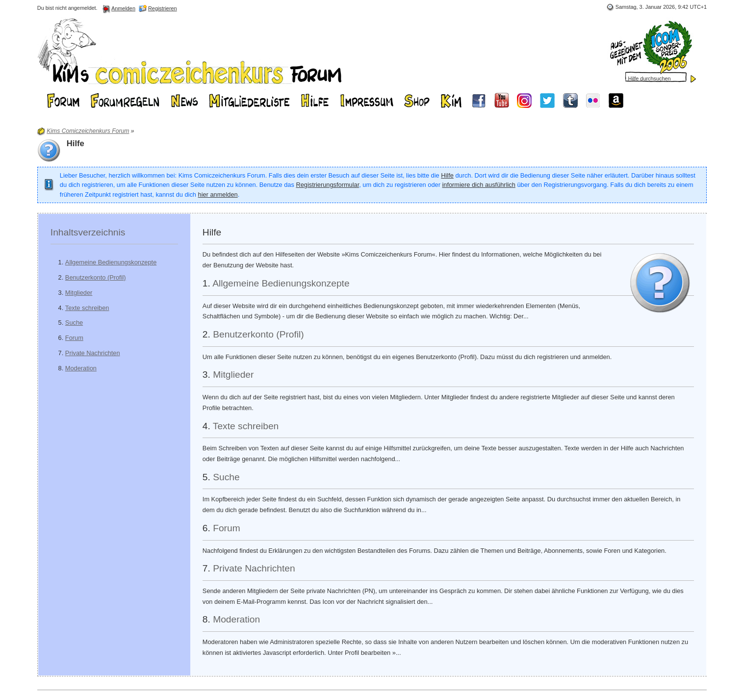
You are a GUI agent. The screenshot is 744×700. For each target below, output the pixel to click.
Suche (74, 323)
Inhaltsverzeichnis (88, 232)
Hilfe (447, 175)
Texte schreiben (87, 308)
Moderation (81, 368)
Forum (74, 338)
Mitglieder (79, 293)
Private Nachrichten (93, 353)
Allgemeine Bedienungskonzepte (111, 262)
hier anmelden (218, 194)
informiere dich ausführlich (478, 185)
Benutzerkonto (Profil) (96, 277)
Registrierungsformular (327, 185)
